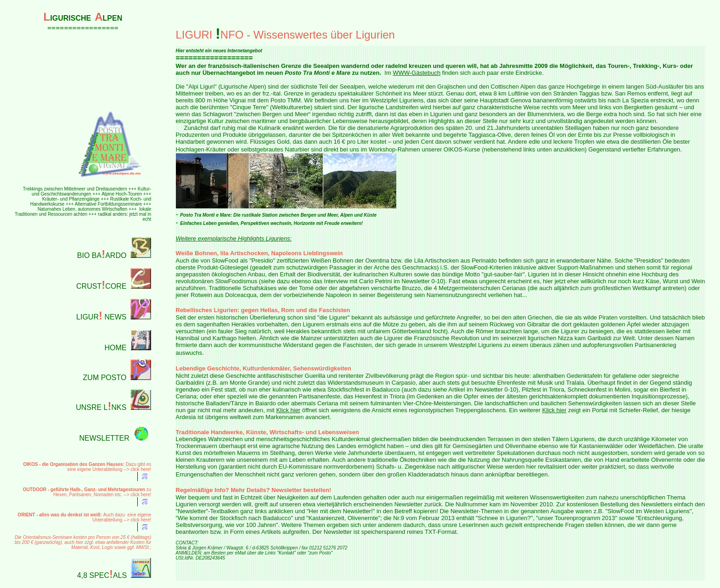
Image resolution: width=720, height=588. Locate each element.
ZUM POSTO (105, 378)
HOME (115, 348)
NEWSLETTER (104, 438)
